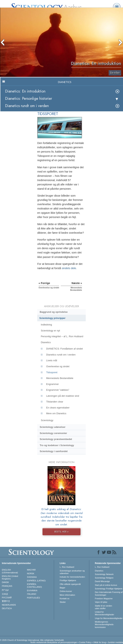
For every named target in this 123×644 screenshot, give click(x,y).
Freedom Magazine (104, 598)
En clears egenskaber (58, 408)
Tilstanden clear (55, 402)
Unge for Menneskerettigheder (109, 618)
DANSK (5, 582)
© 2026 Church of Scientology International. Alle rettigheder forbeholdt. (32, 640)
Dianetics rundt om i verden (27, 106)
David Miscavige (102, 581)
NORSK (31, 574)
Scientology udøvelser (53, 427)
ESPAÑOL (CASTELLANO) (34, 585)
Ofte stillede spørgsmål (70, 584)
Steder (63, 602)
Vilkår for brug (100, 642)
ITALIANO (32, 594)
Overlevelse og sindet (58, 366)
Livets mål (52, 360)
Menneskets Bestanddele (60, 378)
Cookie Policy (85, 642)
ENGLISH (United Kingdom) (10, 577)
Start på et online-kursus (106, 585)
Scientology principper (52, 318)
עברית (5, 590)
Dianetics (46, 342)
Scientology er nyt (50, 331)
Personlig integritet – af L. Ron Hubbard (62, 336)
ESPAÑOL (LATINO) (36, 581)
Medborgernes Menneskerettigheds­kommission (104, 625)
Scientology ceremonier (53, 433)
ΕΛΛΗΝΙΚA (32, 590)
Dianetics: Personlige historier (29, 99)
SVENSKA (32, 577)
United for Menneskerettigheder (104, 613)
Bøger (62, 588)
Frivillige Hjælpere (68, 580)
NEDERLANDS (9, 605)
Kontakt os (64, 598)
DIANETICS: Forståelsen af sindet (65, 349)
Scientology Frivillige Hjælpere (109, 589)
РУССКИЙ (7, 598)
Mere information (67, 595)
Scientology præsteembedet (56, 439)
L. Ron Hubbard (67, 567)
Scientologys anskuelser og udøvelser (72, 572)
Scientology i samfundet (54, 451)
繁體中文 (6, 601)
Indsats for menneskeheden (72, 577)
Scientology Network (104, 574)
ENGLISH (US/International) (10, 571)
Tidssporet (52, 372)
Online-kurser (66, 591)
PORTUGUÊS (33, 598)
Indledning (46, 325)
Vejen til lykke (101, 602)
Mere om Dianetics (56, 413)
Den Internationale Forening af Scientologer (109, 593)
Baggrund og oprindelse (54, 312)
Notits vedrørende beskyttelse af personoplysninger (54, 642)
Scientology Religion (104, 578)
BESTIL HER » (61, 532)
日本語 (5, 594)
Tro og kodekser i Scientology (57, 445)
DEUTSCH (7, 608)
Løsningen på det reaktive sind (63, 396)
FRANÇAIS (7, 586)
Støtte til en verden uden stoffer (103, 607)
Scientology (47, 420)
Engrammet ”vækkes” (58, 390)
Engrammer (53, 384)
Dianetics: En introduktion (25, 91)
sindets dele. (69, 268)
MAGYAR (31, 570)
